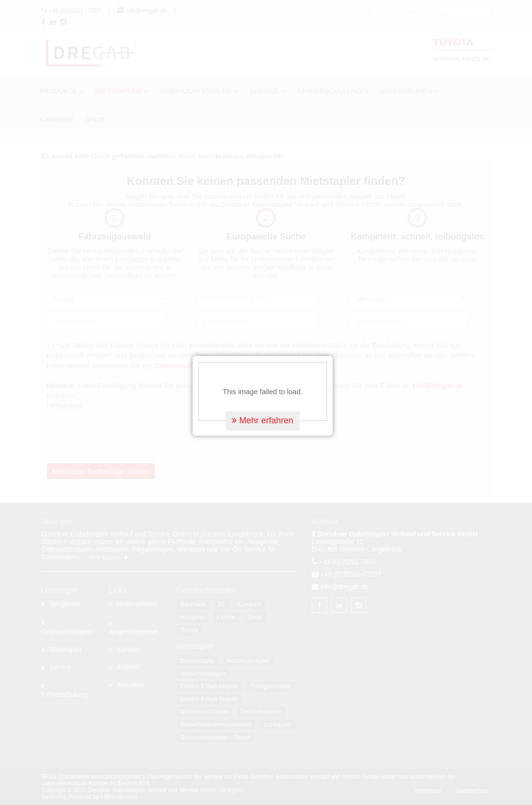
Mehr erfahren (266, 408)
